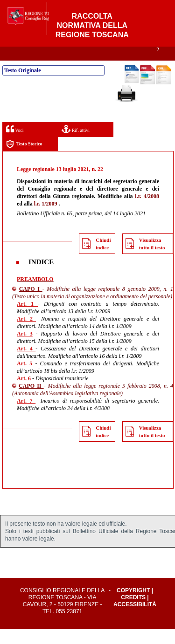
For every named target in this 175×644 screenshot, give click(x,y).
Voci (15, 144)
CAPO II (31, 401)
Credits (133, 612)
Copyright (133, 605)
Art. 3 (25, 349)
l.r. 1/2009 (46, 219)
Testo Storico (24, 159)
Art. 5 (24, 378)
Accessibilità (135, 619)
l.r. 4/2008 (147, 211)
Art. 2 (26, 334)
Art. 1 (27, 319)
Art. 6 (24, 393)
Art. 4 (26, 363)
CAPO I (31, 304)
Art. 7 (26, 416)
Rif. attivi (76, 144)
